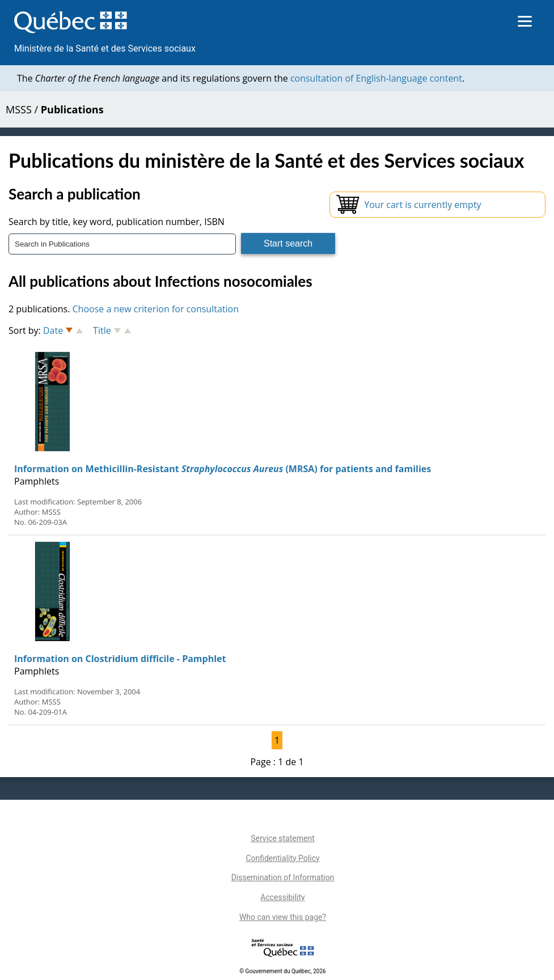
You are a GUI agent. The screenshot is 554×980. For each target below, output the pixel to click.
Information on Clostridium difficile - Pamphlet (120, 659)
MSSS (19, 109)
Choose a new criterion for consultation (156, 309)
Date (53, 330)
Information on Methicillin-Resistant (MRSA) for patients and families (223, 469)
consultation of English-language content (376, 78)
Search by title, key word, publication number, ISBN (117, 222)
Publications (72, 109)
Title (102, 330)
